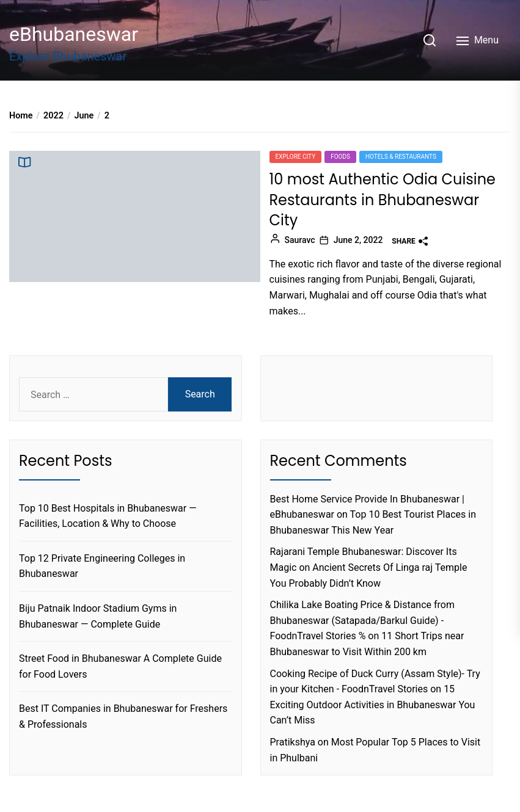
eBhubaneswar (74, 34)
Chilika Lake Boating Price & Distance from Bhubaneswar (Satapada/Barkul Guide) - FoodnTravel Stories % (363, 620)
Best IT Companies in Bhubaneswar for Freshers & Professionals (123, 716)
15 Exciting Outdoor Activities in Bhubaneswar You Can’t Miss (373, 705)
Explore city (296, 157)
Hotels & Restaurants (401, 157)
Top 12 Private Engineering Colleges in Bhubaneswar (102, 566)
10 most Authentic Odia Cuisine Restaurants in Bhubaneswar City (383, 200)
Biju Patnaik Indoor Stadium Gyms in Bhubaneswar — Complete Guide (98, 616)
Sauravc (300, 240)
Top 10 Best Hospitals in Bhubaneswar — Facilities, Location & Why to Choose (108, 516)
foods (340, 157)
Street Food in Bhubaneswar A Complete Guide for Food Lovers (120, 666)
